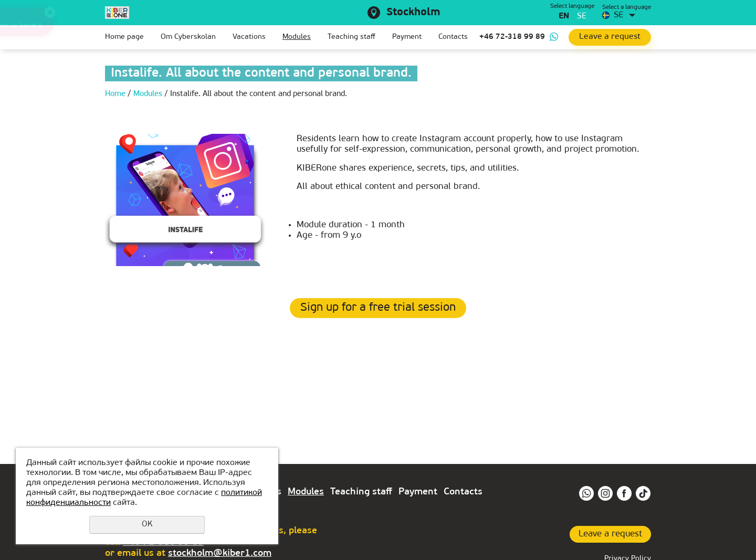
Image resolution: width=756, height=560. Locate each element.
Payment (407, 37)
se (582, 17)
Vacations (249, 37)
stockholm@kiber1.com (220, 553)
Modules (297, 37)
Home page (124, 37)
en (564, 17)
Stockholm (413, 13)
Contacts (453, 37)
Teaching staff (351, 37)
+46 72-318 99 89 (512, 37)
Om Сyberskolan (188, 37)
